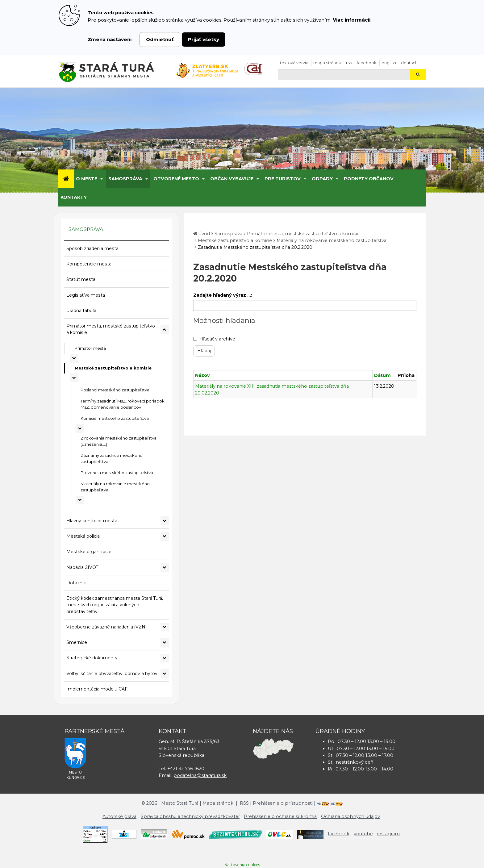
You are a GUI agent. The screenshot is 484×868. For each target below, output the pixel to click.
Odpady (322, 179)
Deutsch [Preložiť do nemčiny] (409, 63)
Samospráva (125, 179)
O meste (87, 179)
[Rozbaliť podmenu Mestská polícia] (165, 536)
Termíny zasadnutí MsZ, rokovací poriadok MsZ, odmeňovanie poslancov (123, 404)
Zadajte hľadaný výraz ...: (223, 295)
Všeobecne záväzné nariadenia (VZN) (106, 627)
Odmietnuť (160, 39)
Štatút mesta (81, 279)
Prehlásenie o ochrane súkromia (280, 816)
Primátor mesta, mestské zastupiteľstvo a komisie (111, 329)
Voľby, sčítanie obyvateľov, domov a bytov (112, 674)
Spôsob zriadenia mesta (92, 248)
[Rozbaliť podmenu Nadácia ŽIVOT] (165, 567)
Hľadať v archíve (214, 339)
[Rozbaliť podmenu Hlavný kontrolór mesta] (165, 521)
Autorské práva (119, 816)
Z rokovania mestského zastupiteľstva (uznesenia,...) (119, 441)
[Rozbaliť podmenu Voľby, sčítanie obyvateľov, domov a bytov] (165, 674)
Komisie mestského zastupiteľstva (115, 418)
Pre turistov (283, 179)
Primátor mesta (90, 348)
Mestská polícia (83, 536)
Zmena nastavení (110, 39)
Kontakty (74, 197)
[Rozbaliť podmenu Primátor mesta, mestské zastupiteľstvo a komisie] (165, 329)
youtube (363, 834)
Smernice (77, 642)
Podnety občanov (369, 179)
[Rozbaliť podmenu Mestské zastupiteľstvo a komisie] (74, 378)
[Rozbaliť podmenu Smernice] (165, 643)
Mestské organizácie (89, 552)
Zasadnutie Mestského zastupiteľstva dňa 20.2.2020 (255, 247)
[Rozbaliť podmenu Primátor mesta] (74, 358)
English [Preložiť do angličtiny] (389, 63)
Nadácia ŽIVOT (82, 567)
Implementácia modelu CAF (97, 689)
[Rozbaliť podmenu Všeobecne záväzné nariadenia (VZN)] (165, 627)
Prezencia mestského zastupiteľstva (117, 473)
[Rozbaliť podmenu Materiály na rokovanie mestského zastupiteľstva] (80, 500)
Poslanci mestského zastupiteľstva (115, 390)
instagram (388, 834)
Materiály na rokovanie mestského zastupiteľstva (115, 487)
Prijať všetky (204, 39)
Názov (202, 375)
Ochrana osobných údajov (350, 816)
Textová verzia (294, 63)
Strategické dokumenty (92, 658)
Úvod (204, 234)
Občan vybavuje (232, 179)
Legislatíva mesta (86, 295)
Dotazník (76, 583)
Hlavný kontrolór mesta (92, 521)
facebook (367, 63)
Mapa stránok (327, 63)
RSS (349, 63)
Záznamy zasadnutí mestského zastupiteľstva (112, 458)
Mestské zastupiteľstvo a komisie (113, 368)
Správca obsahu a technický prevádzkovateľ (190, 816)
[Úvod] (66, 179)
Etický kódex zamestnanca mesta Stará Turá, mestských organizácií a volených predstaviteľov (115, 605)
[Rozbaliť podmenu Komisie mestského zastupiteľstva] (80, 428)
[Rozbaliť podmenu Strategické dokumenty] (165, 658)
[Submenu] (101, 179)
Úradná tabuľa (81, 311)
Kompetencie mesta (89, 264)
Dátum (382, 375)
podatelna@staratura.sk (200, 775)
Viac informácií (352, 20)
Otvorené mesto (176, 179)
